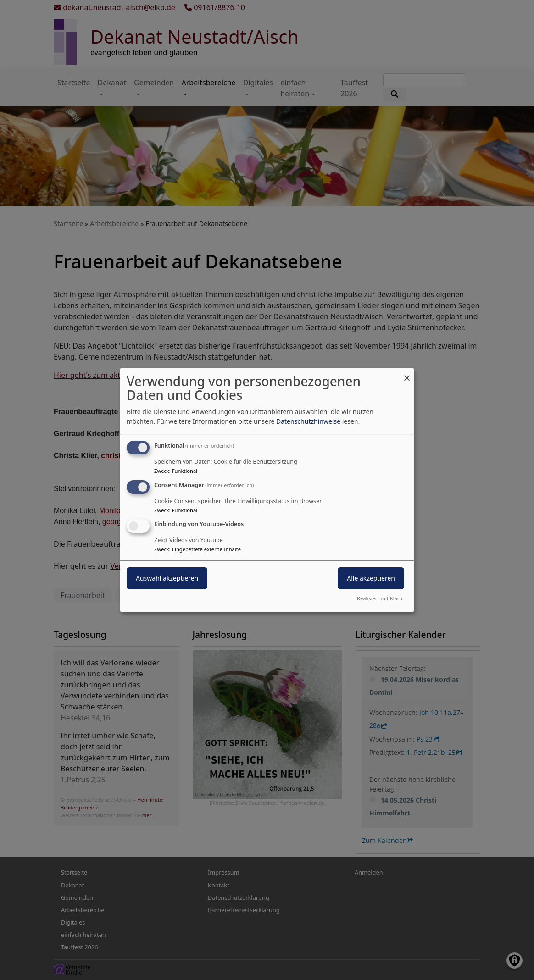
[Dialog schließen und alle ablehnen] (407, 374)
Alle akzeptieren (371, 579)
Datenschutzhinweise (308, 421)
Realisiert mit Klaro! (380, 598)
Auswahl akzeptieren (167, 579)
